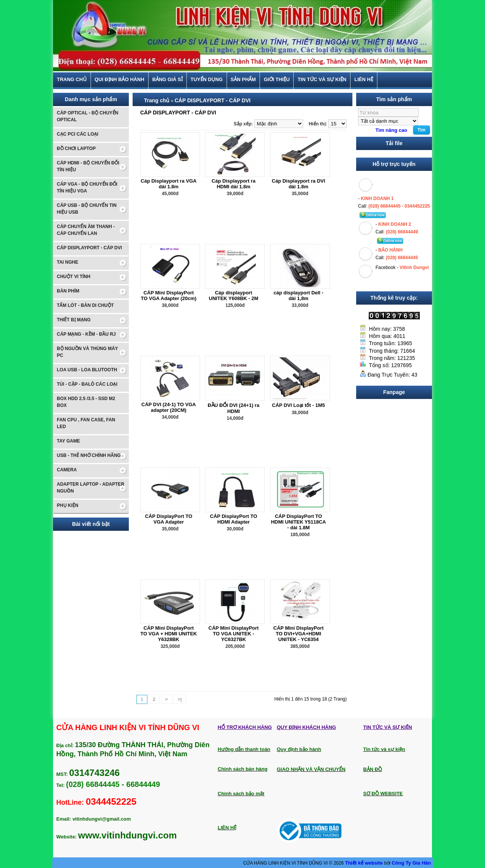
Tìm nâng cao (391, 130)
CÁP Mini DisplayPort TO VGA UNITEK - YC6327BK (234, 634)
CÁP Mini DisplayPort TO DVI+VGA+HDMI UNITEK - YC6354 (298, 634)
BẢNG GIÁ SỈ (167, 80)
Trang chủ (72, 80)
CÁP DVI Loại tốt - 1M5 (299, 405)
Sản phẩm (243, 80)
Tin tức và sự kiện (322, 80)
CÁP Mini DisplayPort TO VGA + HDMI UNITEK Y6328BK (168, 634)
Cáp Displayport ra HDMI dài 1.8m (234, 184)
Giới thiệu (277, 80)
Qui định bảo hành (120, 80)
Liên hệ (364, 80)
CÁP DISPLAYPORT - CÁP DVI (213, 100)
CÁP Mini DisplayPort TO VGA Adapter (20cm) (169, 296)
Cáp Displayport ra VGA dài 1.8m (168, 184)
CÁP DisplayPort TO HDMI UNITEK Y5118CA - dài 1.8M (298, 522)
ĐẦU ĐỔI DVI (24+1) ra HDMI (233, 408)
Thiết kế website (365, 863)
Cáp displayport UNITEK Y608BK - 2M (234, 296)
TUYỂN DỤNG (207, 80)
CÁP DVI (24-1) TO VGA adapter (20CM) (169, 407)
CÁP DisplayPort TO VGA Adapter (169, 519)
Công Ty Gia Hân (411, 863)
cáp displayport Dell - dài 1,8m (298, 296)
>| (180, 699)
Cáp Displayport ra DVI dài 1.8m (298, 184)
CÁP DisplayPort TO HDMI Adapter (234, 519)
